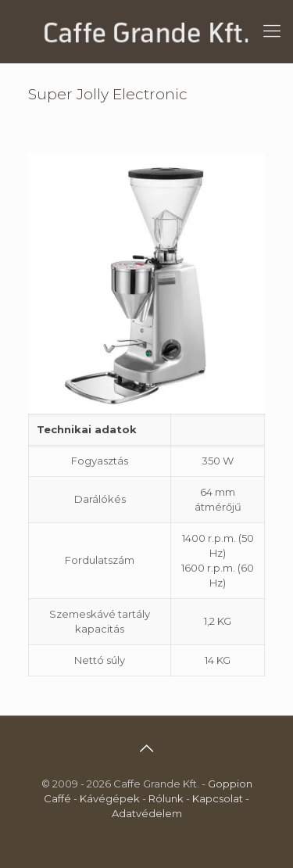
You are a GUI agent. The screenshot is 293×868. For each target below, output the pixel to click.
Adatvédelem (147, 813)
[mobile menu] (272, 31)
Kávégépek (110, 798)
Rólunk (166, 798)
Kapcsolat (218, 798)
